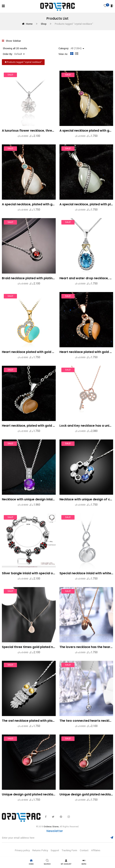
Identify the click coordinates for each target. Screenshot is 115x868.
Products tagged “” (23, 62)
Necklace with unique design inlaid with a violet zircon (43, 499)
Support (55, 850)
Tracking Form (69, 850)
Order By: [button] (14, 54)
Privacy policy (22, 850)
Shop (44, 24)
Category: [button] (71, 48)
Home (29, 24)
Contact (84, 850)
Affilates (96, 850)
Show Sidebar (11, 41)
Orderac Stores (51, 827)
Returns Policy (40, 850)
